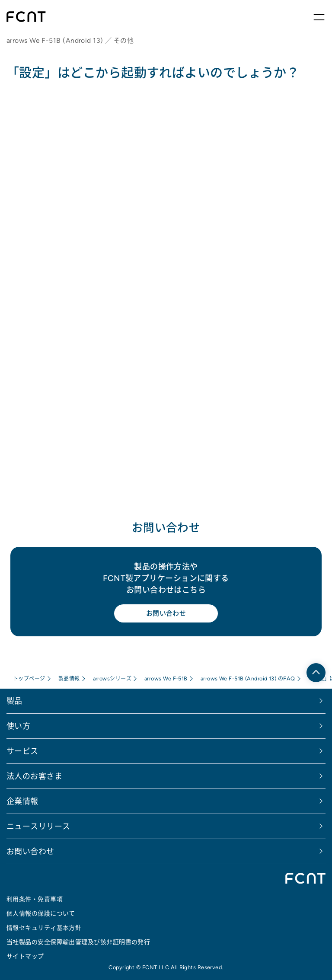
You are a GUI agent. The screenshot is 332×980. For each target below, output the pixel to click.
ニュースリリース (38, 826)
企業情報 (22, 801)
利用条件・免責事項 (35, 899)
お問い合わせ (166, 613)
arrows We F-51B (166, 678)
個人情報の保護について (41, 913)
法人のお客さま (34, 776)
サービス (22, 751)
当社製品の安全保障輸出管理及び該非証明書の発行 (78, 942)
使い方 (18, 726)
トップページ (29, 678)
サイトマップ (25, 956)
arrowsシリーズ (112, 678)
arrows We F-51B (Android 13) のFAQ (248, 678)
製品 (14, 701)
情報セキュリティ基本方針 (44, 928)
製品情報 (69, 678)
